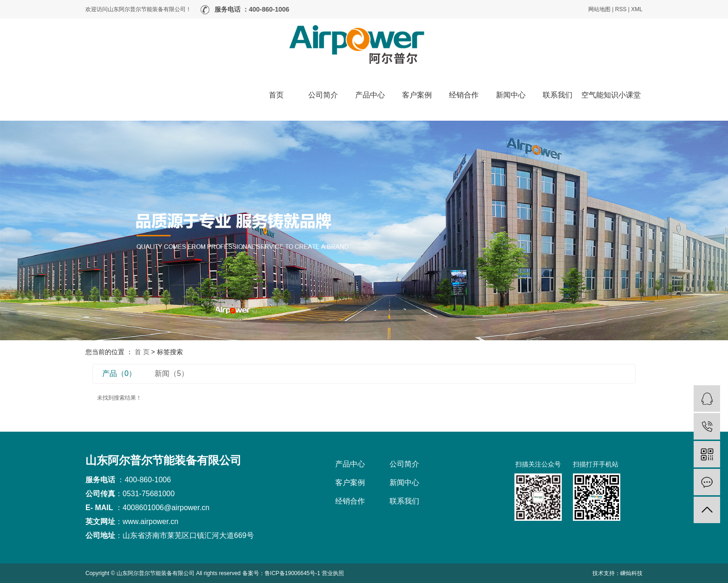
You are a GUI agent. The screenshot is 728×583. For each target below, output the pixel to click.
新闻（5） (172, 373)
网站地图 (599, 9)
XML (637, 9)
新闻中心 (511, 95)
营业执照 (333, 573)
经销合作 (464, 95)
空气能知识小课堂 (611, 95)
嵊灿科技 (631, 573)
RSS (621, 9)
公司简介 (323, 95)
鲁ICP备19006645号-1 (292, 573)
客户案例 (417, 95)
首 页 (142, 352)
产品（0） (119, 373)
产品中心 (370, 95)
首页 (276, 95)
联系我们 (558, 95)
